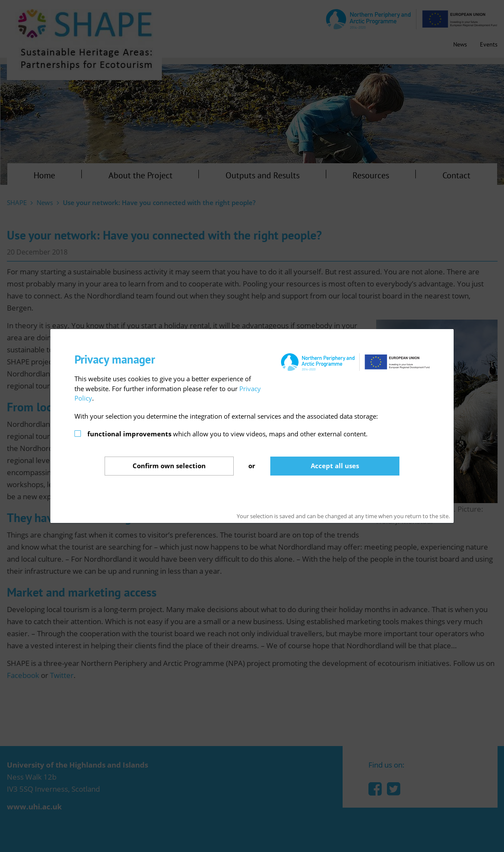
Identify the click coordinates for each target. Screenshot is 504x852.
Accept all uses (335, 466)
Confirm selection (169, 466)
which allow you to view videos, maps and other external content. (227, 434)
